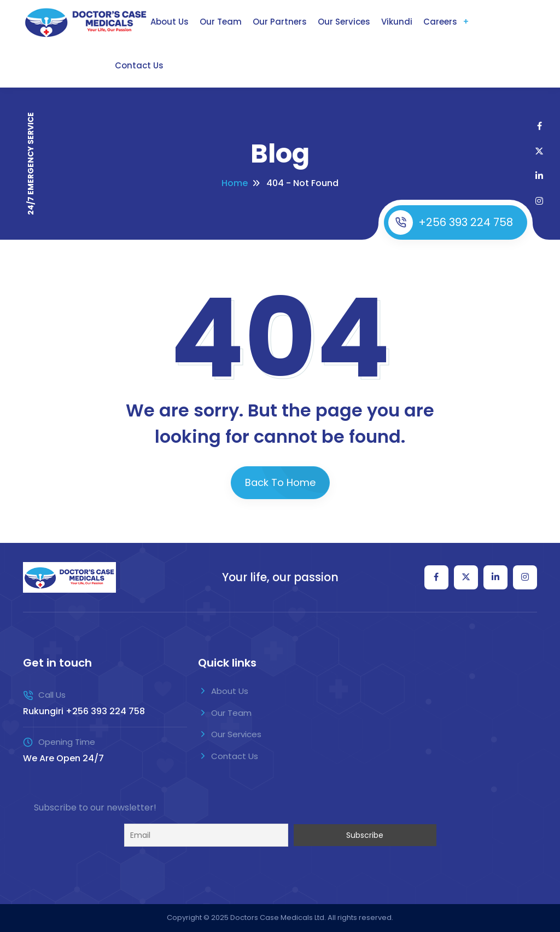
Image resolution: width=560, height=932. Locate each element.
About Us (170, 22)
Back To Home (280, 482)
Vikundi (397, 22)
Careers (440, 22)
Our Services (344, 22)
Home (235, 183)
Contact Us (139, 65)
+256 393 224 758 (451, 222)
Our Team (221, 22)
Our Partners (280, 22)
